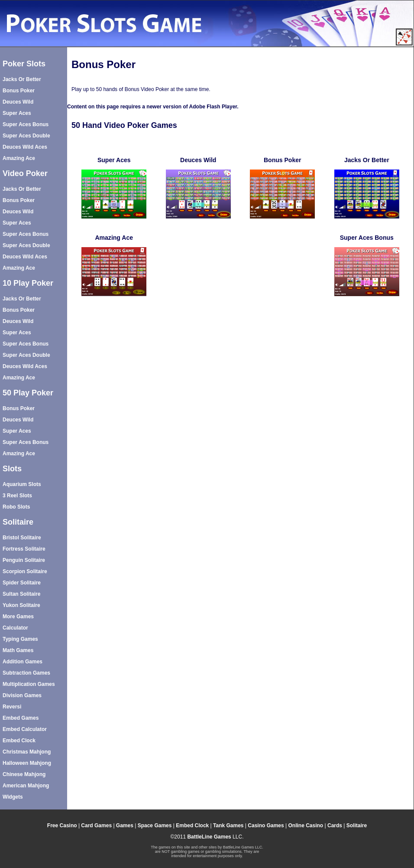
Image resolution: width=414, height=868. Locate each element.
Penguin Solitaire (24, 560)
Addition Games (23, 662)
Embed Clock (19, 741)
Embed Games (21, 718)
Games (125, 826)
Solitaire (357, 826)
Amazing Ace (19, 158)
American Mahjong (26, 786)
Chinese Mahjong (24, 774)
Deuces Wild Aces (25, 147)
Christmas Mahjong (27, 752)
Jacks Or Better (22, 79)
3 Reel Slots (17, 496)
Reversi (12, 707)
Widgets (13, 797)
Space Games (155, 826)
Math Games (18, 650)
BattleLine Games (209, 837)
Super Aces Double (26, 136)
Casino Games (266, 826)
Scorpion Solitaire (25, 571)
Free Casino (62, 826)
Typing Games (20, 639)
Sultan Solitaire (21, 594)
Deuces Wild (18, 102)
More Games (18, 617)
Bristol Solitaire (22, 538)
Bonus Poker (19, 91)
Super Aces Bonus (26, 124)
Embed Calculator (25, 729)
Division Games (22, 695)
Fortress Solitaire (24, 549)
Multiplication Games (29, 684)
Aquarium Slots (22, 484)
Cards (335, 826)
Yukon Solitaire (21, 605)
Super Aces (17, 113)
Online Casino (306, 826)
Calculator (15, 628)
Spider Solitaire (22, 583)
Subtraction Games (26, 673)
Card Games (96, 826)
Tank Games (228, 826)
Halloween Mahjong (27, 763)
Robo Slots (16, 507)
